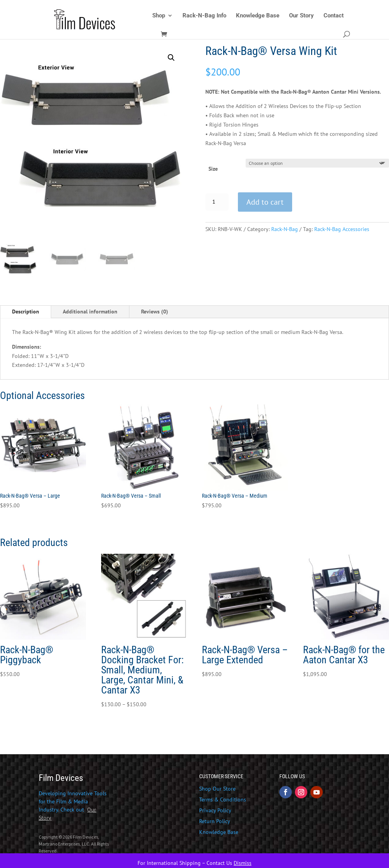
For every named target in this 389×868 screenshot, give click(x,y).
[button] (171, 58)
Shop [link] (159, 16)
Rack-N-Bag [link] (285, 229)
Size (213, 169)
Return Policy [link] (215, 821)
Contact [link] (334, 16)
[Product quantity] (217, 202)
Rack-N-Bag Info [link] (204, 16)
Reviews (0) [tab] (155, 312)
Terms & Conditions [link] (223, 800)
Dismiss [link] (243, 863)
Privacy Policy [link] (215, 810)
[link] (104, 19)
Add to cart (265, 202)
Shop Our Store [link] (217, 789)
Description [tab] (26, 312)
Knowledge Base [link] (258, 16)
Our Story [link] (301, 16)
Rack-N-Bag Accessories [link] (342, 229)
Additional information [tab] (90, 312)
